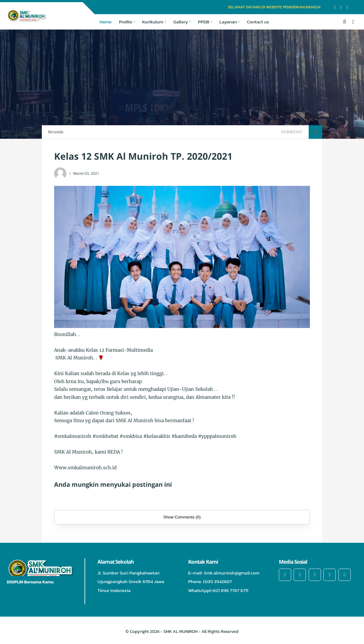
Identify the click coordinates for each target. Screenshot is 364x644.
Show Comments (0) (182, 517)
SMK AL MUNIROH (181, 632)
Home (106, 22)
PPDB (204, 22)
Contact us (258, 22)
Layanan (228, 22)
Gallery (181, 22)
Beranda (56, 132)
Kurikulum (153, 22)
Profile (126, 22)
